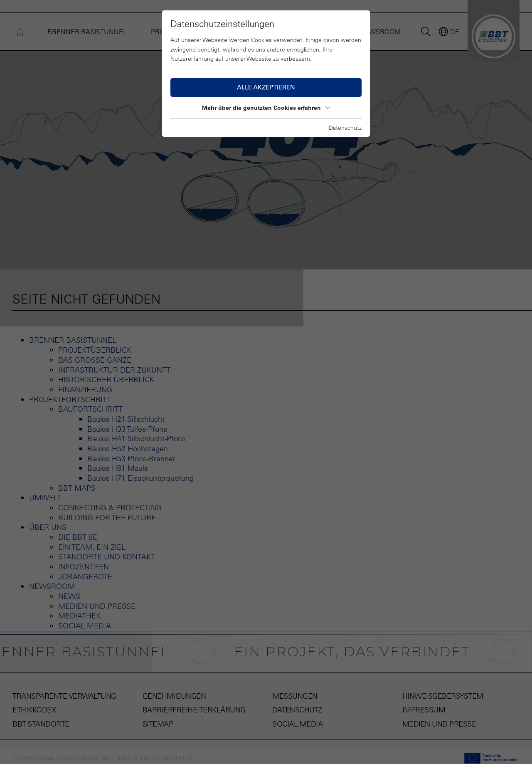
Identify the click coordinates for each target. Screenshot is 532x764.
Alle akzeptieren (266, 87)
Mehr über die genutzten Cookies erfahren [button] (266, 108)
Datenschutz (345, 128)
